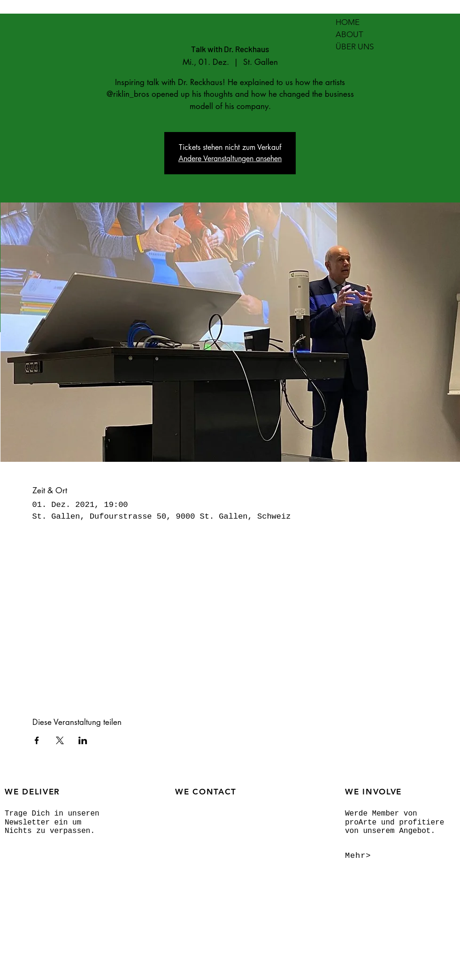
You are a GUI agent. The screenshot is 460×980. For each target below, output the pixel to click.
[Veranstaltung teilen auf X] (60, 740)
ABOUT (349, 34)
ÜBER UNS (355, 47)
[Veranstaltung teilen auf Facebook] (37, 740)
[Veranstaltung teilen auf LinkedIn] (83, 740)
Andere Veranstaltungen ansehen (230, 159)
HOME (348, 22)
